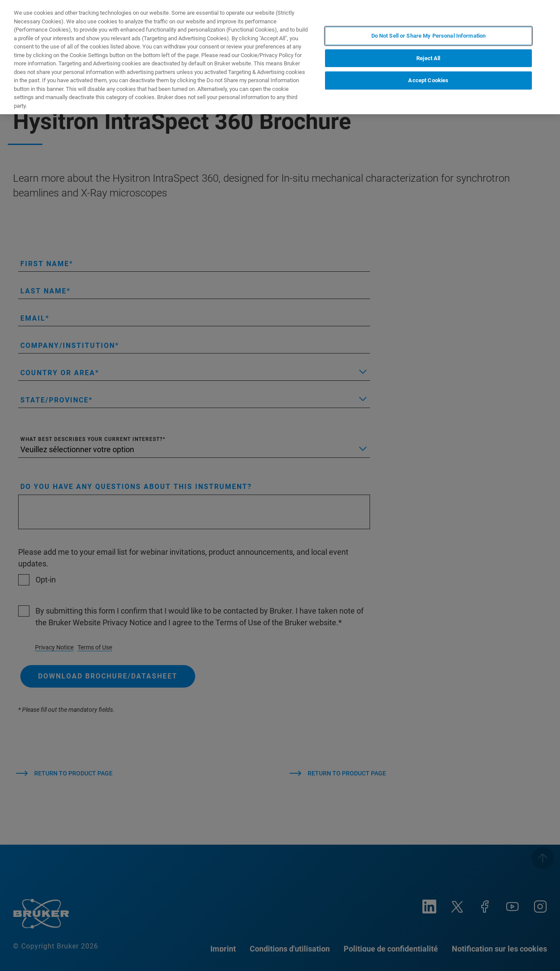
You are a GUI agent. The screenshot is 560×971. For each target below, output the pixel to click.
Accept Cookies (428, 80)
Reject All (428, 58)
